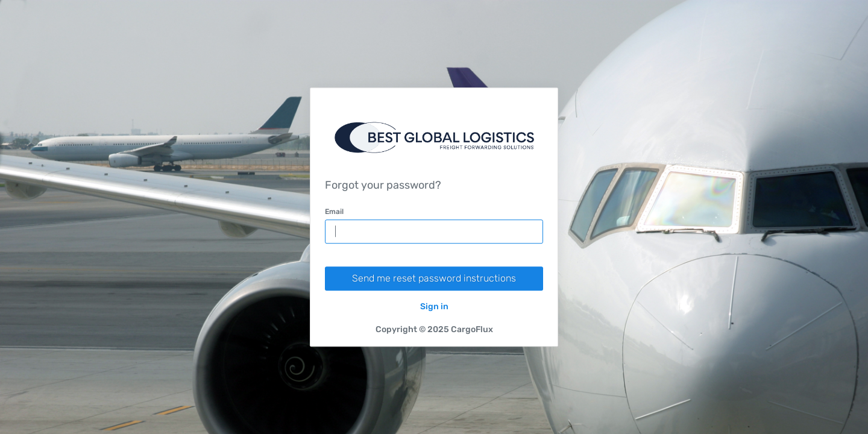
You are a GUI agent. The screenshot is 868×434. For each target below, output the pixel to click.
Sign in (434, 307)
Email (334, 212)
